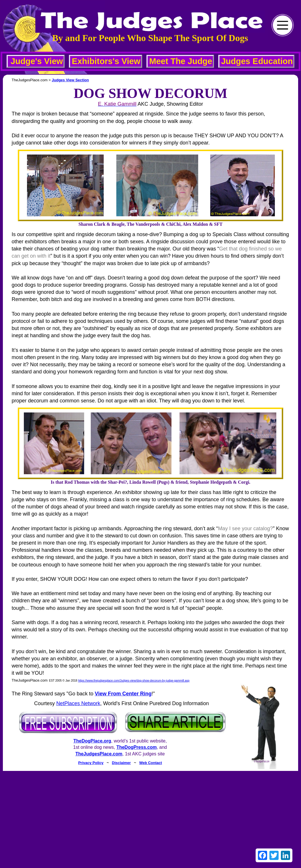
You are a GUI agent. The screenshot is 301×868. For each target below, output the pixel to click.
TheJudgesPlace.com (99, 754)
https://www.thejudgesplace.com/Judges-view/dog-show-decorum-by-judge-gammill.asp (134, 681)
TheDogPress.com (136, 747)
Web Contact (151, 763)
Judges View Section (70, 80)
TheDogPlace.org (92, 741)
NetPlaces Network (78, 703)
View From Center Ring (123, 694)
